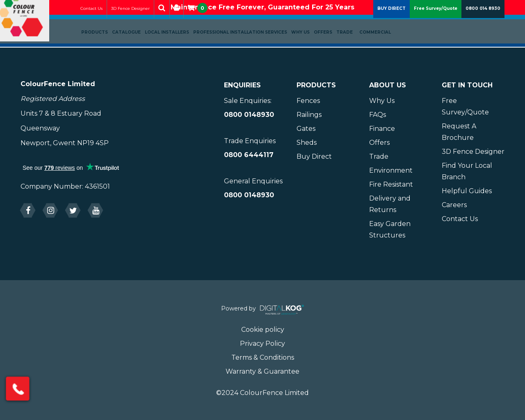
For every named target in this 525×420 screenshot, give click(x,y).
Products (104, 48)
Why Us (309, 48)
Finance (382, 129)
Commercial (384, 48)
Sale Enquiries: (248, 101)
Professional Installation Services (249, 48)
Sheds (307, 143)
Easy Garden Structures (390, 229)
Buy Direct (314, 156)
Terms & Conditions (263, 357)
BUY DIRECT (391, 24)
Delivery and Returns (390, 204)
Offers (332, 48)
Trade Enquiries (250, 141)
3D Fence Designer (139, 24)
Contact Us (100, 24)
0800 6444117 (249, 155)
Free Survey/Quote (436, 24)
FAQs (378, 115)
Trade (354, 48)
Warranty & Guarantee (262, 371)
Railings (309, 115)
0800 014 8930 (483, 24)
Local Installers (176, 48)
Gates (306, 129)
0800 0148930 (249, 115)
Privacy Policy (262, 344)
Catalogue (135, 48)
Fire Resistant (391, 184)
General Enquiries (253, 181)
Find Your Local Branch (467, 171)
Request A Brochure (459, 132)
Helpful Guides (467, 191)
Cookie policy (263, 330)
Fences (308, 101)
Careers (454, 205)
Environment (391, 170)
